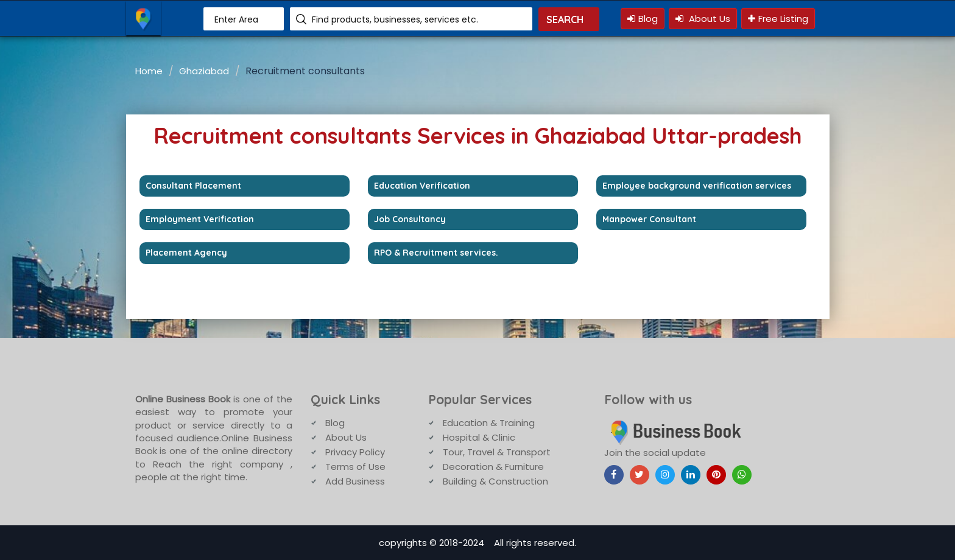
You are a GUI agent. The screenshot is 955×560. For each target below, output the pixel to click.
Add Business (355, 481)
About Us (703, 19)
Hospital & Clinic (479, 437)
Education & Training (489, 423)
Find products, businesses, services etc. (395, 19)
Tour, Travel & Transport (497, 452)
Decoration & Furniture (493, 467)
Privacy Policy (355, 452)
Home (149, 71)
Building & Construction (495, 481)
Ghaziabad (204, 71)
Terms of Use (355, 467)
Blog (643, 19)
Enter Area (236, 19)
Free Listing (778, 19)
